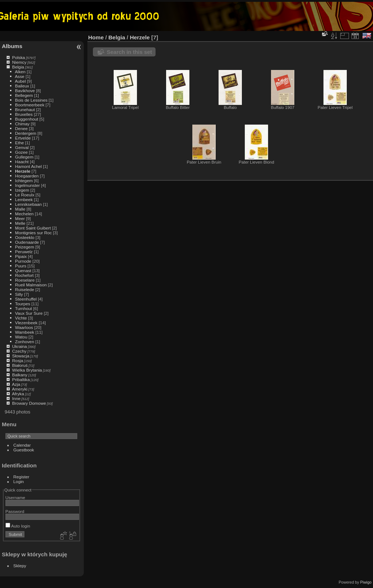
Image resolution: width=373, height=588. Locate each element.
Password (15, 511)
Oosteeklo (25, 237)
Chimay (22, 124)
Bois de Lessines (31, 100)
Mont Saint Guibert (33, 228)
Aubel (20, 81)
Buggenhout (26, 119)
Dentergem (25, 133)
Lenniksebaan (28, 204)
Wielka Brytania (27, 370)
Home (96, 37)
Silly (19, 294)
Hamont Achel (28, 166)
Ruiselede (24, 289)
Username (15, 497)
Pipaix (21, 256)
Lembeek (24, 199)
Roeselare (25, 280)
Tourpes (23, 304)
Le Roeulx (25, 195)
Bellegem (24, 95)
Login (19, 481)
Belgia (18, 67)
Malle (20, 209)
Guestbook (24, 450)
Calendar (22, 445)
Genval (22, 147)
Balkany (20, 375)
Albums (12, 46)
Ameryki (20, 389)
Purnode (23, 261)
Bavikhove (25, 91)
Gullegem (24, 157)
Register (21, 477)
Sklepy (20, 566)
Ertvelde (23, 138)
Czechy (19, 351)
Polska (18, 57)
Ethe (19, 143)
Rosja (17, 360)
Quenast (23, 271)
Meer (20, 218)
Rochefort (24, 275)
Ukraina (19, 346)
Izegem (22, 190)
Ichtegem (24, 181)
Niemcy (19, 62)
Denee (21, 128)
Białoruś (20, 365)
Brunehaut (25, 109)
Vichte (21, 318)
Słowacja (21, 356)
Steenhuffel (26, 299)
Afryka (18, 394)
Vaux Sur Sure (29, 313)
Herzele (23, 171)
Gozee (21, 152)
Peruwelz (24, 252)
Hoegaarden (27, 176)
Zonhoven (24, 342)
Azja (16, 384)
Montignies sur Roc (33, 233)
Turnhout (23, 308)
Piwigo (366, 582)
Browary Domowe (29, 403)
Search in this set (129, 52)
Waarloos (24, 327)
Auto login (18, 526)
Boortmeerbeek (30, 105)
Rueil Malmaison (31, 285)
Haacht (22, 162)
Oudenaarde (27, 242)
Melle (20, 223)
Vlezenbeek (26, 323)
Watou (21, 337)
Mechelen (24, 214)
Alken (20, 72)
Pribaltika (21, 379)
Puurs (21, 266)
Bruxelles (24, 114)
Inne (16, 398)
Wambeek (25, 332)
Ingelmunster (27, 185)
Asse (20, 76)
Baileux (22, 86)
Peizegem (24, 247)
